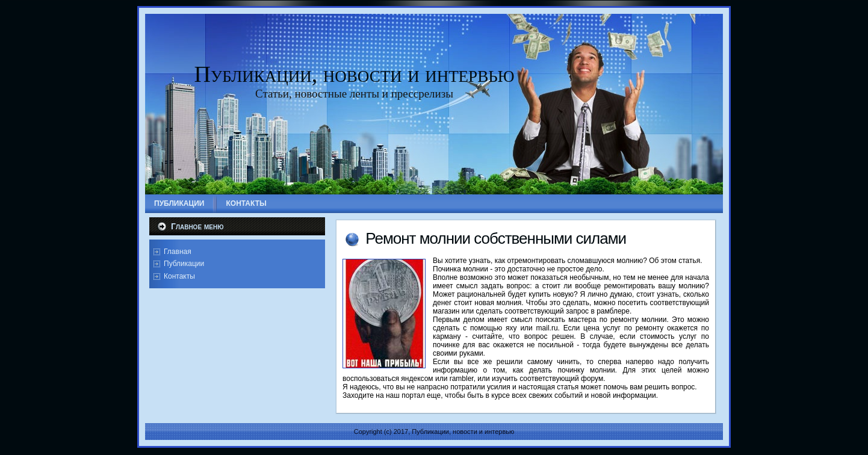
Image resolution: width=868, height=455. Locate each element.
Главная (178, 252)
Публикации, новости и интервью (355, 74)
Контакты (179, 276)
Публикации (184, 264)
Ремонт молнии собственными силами (496, 238)
